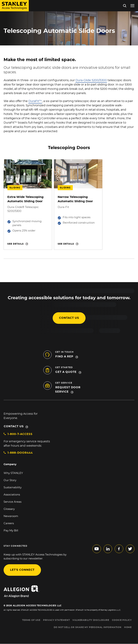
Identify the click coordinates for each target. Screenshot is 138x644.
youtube (97, 549)
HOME (128, 627)
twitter (130, 549)
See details (16, 244)
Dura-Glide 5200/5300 (91, 80)
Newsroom (11, 516)
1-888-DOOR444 (20, 453)
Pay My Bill (11, 531)
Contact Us (14, 426)
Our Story (10, 480)
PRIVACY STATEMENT (57, 620)
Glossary (9, 509)
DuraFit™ (35, 101)
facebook (119, 549)
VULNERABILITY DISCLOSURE (91, 620)
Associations (12, 495)
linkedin (108, 549)
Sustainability (13, 487)
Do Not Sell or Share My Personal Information (88, 627)
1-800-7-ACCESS (20, 434)
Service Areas (12, 502)
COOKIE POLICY (122, 620)
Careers (9, 523)
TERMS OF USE (31, 620)
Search (125, 6)
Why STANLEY (13, 473)
